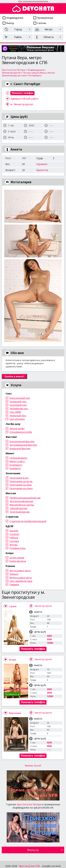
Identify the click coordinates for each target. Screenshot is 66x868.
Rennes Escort (33, 766)
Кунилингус (16, 465)
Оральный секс (18, 401)
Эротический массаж (21, 501)
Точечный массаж (20, 512)
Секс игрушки (17, 419)
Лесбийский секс (19, 408)
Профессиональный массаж (25, 498)
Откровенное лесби (21, 432)
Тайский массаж (18, 508)
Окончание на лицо (21, 485)
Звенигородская (43, 606)
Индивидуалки (13, 18)
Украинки (42, 164)
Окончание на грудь (21, 481)
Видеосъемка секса (21, 577)
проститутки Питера (29, 804)
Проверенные (43, 18)
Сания (13, 606)
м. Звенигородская (22, 104)
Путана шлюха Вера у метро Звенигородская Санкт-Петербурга (28, 74)
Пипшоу (14, 574)
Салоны (40, 23)
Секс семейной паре (21, 581)
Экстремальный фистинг (23, 445)
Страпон (14, 534)
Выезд (8, 23)
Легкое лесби (17, 428)
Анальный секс (18, 415)
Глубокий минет (18, 458)
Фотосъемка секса (20, 570)
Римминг (14, 584)
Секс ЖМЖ (15, 412)
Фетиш (13, 545)
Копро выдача (18, 561)
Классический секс (20, 398)
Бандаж (14, 531)
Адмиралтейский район (24, 99)
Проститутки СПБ (29, 866)
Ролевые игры (18, 548)
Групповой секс (18, 405)
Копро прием (17, 558)
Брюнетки (42, 170)
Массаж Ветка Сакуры (22, 505)
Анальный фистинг (20, 448)
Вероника (15, 713)
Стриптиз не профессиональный (28, 521)
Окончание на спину (21, 488)
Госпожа (14, 541)
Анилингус (15, 468)
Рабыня (14, 538)
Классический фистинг (22, 441)
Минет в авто (17, 461)
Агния (12, 660)
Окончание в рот (19, 478)
